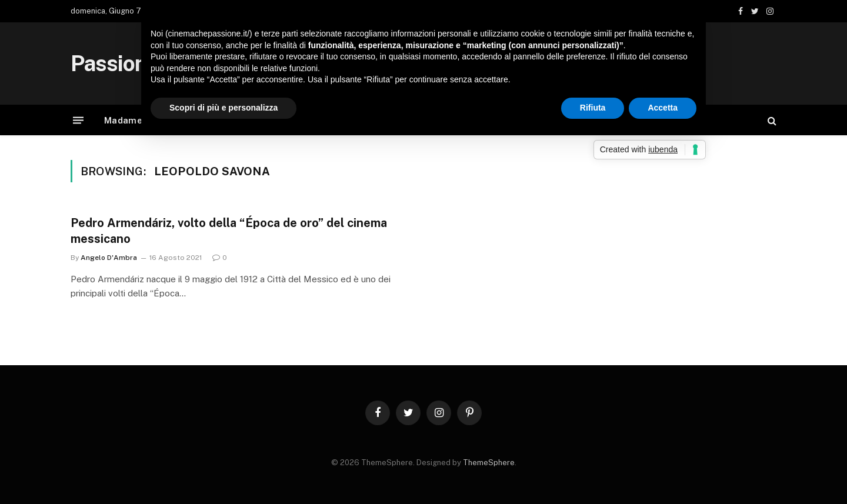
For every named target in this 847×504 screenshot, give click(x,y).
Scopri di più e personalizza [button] (224, 108)
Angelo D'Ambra (109, 258)
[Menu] (78, 120)
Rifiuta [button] (593, 108)
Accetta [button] (663, 108)
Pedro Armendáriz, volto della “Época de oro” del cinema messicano (229, 231)
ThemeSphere (489, 463)
